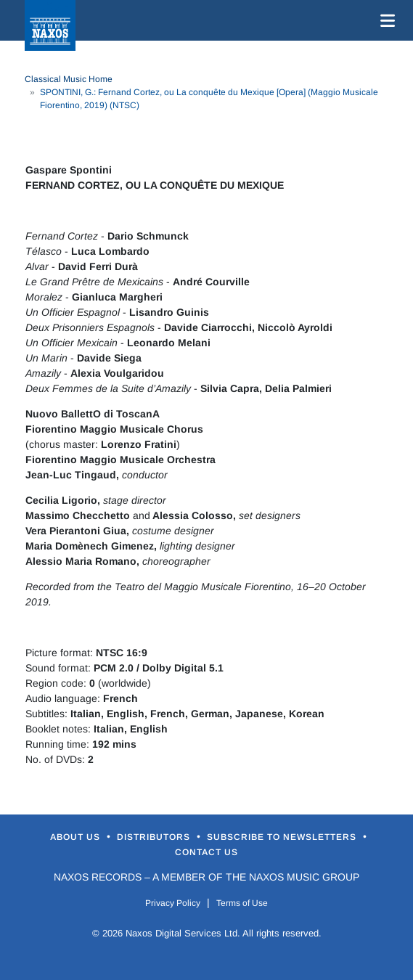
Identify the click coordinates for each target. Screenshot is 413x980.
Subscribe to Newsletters (283, 837)
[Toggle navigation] (385, 20)
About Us (77, 837)
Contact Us (206, 852)
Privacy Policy (173, 903)
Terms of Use (242, 903)
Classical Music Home (69, 79)
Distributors (155, 837)
